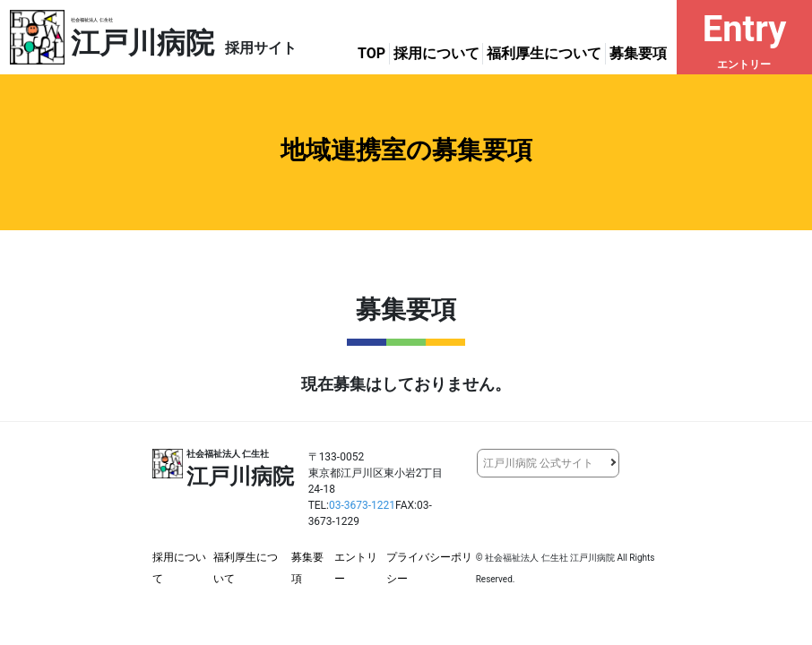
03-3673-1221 (362, 505)
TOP (371, 53)
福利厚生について (544, 53)
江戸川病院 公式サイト (538, 463)
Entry (744, 40)
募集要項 (638, 53)
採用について (436, 53)
